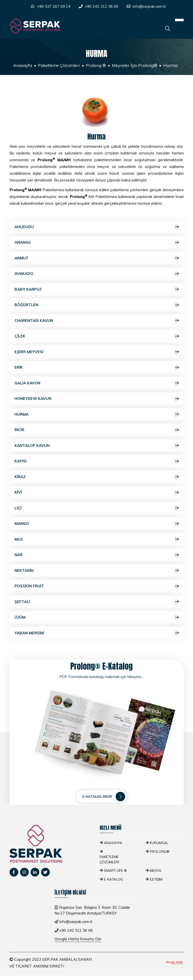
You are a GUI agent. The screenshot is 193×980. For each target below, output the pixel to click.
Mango (97, 524)
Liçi (97, 508)
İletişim (156, 879)
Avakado (97, 274)
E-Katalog (113, 879)
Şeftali (97, 602)
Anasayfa (23, 65)
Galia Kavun (97, 383)
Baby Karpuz (97, 290)
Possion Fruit (97, 586)
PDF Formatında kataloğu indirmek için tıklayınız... (102, 677)
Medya (155, 870)
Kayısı (97, 461)
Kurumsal (159, 843)
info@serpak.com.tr (149, 6)
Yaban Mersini (97, 633)
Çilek (97, 336)
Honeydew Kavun (97, 399)
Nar (97, 555)
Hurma (97, 415)
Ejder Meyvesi (97, 352)
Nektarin (97, 571)
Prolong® (160, 851)
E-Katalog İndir (104, 797)
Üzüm (97, 617)
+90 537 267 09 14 (54, 6)
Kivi (97, 492)
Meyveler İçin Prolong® (135, 65)
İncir (97, 430)
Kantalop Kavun (97, 446)
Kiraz (97, 477)
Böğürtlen (97, 305)
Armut (97, 258)
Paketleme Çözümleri (59, 65)
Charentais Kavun (97, 321)
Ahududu (97, 227)
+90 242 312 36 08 (102, 6)
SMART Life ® (115, 870)
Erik (97, 368)
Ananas (97, 243)
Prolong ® (96, 65)
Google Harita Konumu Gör (78, 939)
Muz (97, 539)
